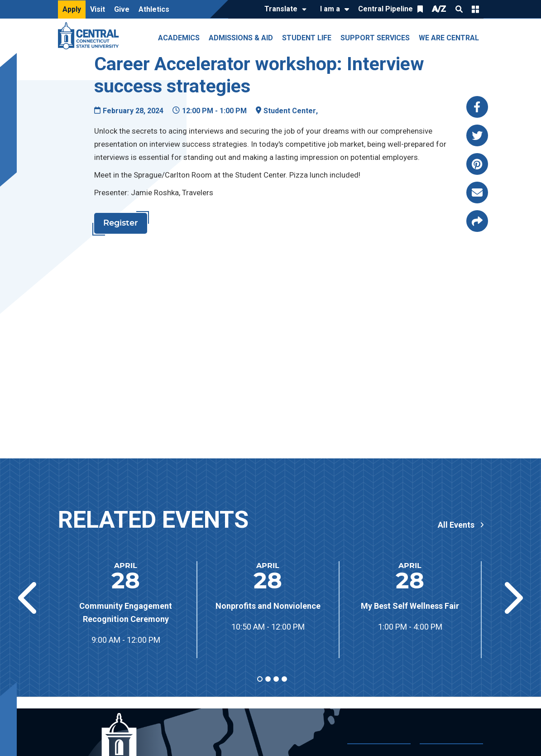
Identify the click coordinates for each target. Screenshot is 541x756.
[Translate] (283, 10)
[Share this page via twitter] (477, 135)
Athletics (154, 9)
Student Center (290, 111)
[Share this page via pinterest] (477, 164)
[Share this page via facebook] (477, 107)
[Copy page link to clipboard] (477, 221)
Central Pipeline (385, 9)
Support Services (375, 38)
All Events (456, 525)
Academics (179, 38)
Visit (98, 9)
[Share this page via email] (477, 193)
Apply (72, 9)
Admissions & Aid (241, 38)
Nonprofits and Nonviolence (268, 606)
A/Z (439, 9)
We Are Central (449, 38)
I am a (330, 9)
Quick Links (475, 9)
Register (121, 223)
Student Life (307, 38)
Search (459, 9)
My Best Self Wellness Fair (410, 606)
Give (122, 9)
